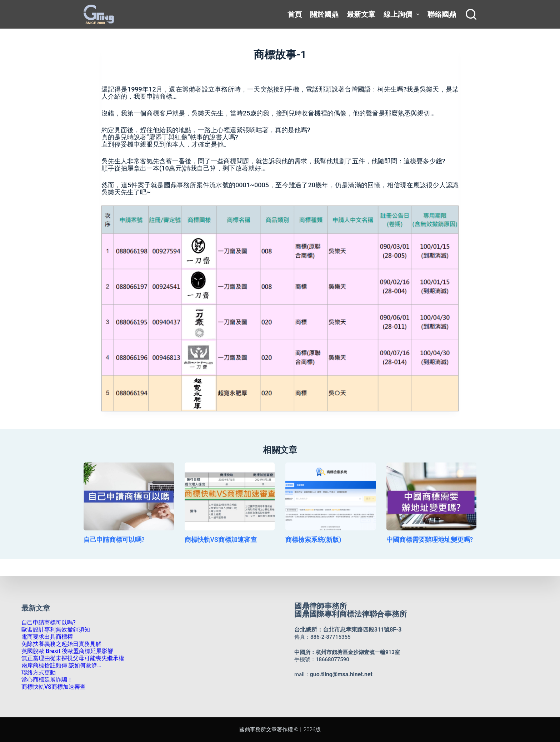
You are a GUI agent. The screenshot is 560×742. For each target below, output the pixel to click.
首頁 (295, 14)
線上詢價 (403, 14)
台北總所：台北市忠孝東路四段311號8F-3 (345, 630)
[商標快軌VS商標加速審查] (230, 496)
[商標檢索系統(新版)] (331, 496)
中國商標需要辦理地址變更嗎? (425, 542)
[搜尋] (471, 14)
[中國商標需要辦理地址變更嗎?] (432, 496)
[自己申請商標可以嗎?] (129, 496)
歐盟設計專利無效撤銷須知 (54, 630)
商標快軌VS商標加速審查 (217, 542)
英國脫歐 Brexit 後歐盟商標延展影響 (65, 651)
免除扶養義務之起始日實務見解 (59, 644)
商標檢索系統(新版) (310, 542)
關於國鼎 (324, 14)
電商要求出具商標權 (46, 637)
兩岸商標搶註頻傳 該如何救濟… (59, 666)
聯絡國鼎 (442, 14)
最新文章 (361, 14)
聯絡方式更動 (37, 673)
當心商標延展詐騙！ (46, 680)
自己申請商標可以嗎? (111, 542)
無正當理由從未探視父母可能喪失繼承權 (70, 658)
